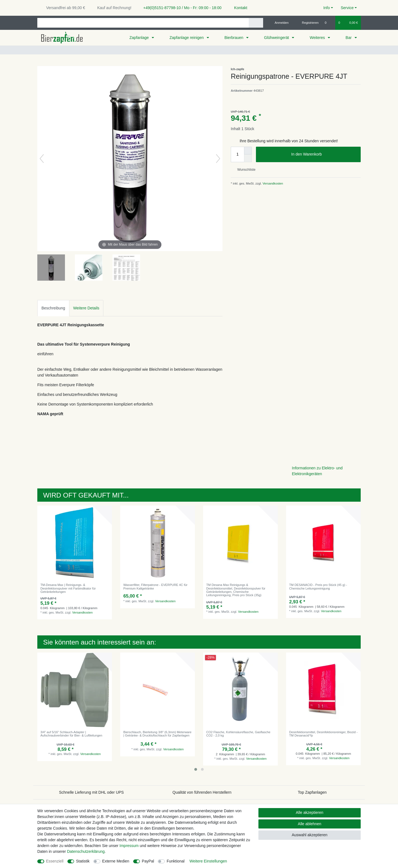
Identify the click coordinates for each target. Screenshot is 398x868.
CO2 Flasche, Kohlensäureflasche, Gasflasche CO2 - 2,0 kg (238, 734)
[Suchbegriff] (143, 23)
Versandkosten (272, 183)
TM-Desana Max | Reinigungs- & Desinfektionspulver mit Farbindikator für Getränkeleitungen (68, 588)
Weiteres (318, 38)
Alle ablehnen (310, 824)
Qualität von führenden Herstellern (202, 792)
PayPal (148, 861)
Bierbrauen (234, 38)
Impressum (129, 846)
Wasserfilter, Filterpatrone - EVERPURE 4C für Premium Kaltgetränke (155, 586)
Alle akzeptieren (310, 812)
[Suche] (256, 23)
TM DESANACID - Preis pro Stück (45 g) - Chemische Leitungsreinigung (318, 586)
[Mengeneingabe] (237, 154)
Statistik (83, 861)
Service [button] (347, 8)
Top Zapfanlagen (312, 792)
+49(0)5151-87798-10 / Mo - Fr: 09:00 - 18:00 (180, 8)
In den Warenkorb (324, 154)
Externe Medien (116, 861)
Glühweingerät (277, 38)
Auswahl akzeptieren (309, 835)
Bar (349, 38)
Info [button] (327, 8)
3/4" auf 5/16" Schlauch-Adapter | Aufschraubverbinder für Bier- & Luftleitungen (71, 734)
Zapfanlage (140, 38)
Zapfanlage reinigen (187, 38)
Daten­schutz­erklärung (86, 851)
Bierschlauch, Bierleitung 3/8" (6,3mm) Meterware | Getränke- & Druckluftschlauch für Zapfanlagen (157, 734)
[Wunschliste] (328, 23)
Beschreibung (53, 308)
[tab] (53, 308)
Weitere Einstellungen (208, 861)
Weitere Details (86, 308)
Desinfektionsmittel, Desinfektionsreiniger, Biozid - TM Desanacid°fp (323, 734)
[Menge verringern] (248, 158)
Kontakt (238, 8)
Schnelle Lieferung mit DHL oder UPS (91, 792)
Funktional (176, 861)
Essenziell (55, 861)
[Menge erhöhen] (248, 151)
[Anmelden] (280, 23)
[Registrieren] (307, 23)
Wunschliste (244, 170)
